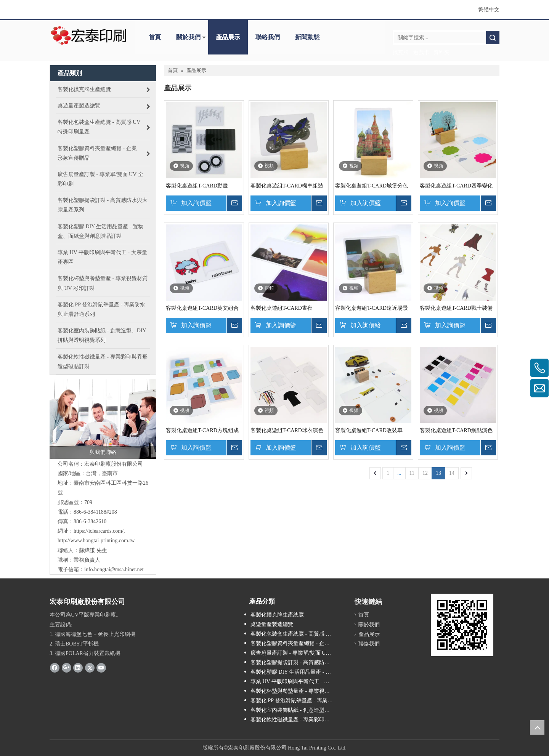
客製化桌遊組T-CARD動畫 (197, 186)
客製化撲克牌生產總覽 (277, 615)
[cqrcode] (462, 625)
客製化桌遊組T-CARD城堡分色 (372, 186)
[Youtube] (101, 667)
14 (452, 473)
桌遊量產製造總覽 (272, 624)
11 (412, 473)
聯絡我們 (268, 37)
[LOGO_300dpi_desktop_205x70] (89, 35)
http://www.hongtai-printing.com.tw (96, 541)
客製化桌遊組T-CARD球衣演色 (287, 430)
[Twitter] (90, 667)
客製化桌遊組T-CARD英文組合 (202, 308)
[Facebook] (55, 667)
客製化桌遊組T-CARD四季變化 (456, 186)
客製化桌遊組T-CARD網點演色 (456, 430)
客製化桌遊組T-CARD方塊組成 (202, 430)
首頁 (155, 37)
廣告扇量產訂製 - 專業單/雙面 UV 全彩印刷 (295, 653)
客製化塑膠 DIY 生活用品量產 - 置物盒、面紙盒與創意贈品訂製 (295, 672)
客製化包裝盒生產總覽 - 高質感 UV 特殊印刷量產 (295, 634)
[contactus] (103, 419)
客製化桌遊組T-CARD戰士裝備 (456, 308)
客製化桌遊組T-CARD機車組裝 (287, 186)
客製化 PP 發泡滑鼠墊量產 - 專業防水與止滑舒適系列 (295, 701)
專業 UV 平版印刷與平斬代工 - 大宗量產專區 (295, 682)
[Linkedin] (78, 667)
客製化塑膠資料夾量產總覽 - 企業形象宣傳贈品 (295, 643)
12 (425, 473)
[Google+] (67, 667)
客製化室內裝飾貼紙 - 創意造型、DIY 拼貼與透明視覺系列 (295, 710)
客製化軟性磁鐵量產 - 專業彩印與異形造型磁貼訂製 (295, 720)
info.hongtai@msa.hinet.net (114, 569)
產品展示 (228, 37)
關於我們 (188, 37)
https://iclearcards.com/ (99, 531)
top (537, 727)
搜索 (493, 38)
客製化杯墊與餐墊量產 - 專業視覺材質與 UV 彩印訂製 (295, 691)
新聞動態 (307, 37)
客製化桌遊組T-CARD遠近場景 (372, 308)
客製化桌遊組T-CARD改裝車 (369, 430)
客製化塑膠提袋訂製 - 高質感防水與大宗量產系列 (295, 662)
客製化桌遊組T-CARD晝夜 (282, 308)
